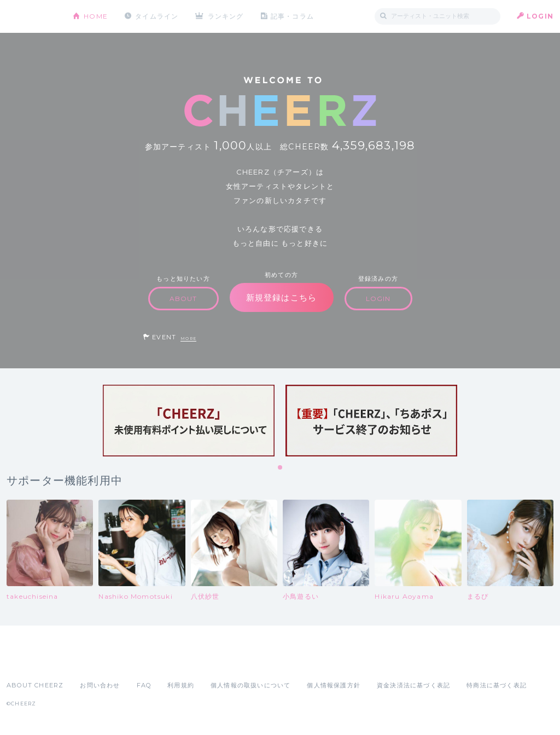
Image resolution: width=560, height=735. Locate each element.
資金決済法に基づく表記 (413, 685)
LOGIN (540, 16)
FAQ (144, 685)
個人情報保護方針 (334, 685)
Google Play (90, 661)
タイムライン (157, 16)
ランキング (226, 16)
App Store (32, 661)
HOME (96, 16)
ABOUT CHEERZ (35, 685)
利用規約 (181, 685)
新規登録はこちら (282, 297)
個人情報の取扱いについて (250, 685)
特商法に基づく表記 (497, 685)
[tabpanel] (189, 421)
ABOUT (183, 299)
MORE (188, 338)
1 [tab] (281, 468)
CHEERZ (31, 17)
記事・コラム (292, 16)
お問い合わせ (100, 685)
